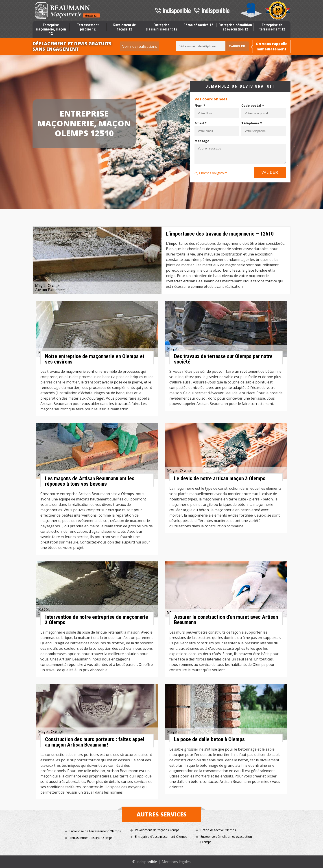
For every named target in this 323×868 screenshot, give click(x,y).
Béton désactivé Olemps (218, 830)
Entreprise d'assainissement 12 (161, 27)
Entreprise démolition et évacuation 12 (235, 27)
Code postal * (253, 105)
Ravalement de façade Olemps (157, 830)
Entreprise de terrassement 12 (272, 27)
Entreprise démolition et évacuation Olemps (226, 839)
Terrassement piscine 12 (88, 27)
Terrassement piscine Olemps (91, 838)
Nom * (200, 105)
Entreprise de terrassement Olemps (95, 831)
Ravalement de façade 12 (125, 27)
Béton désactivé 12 (198, 25)
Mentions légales (176, 862)
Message (202, 141)
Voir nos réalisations (140, 46)
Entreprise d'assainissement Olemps (161, 837)
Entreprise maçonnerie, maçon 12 (51, 29)
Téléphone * (252, 123)
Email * (201, 123)
